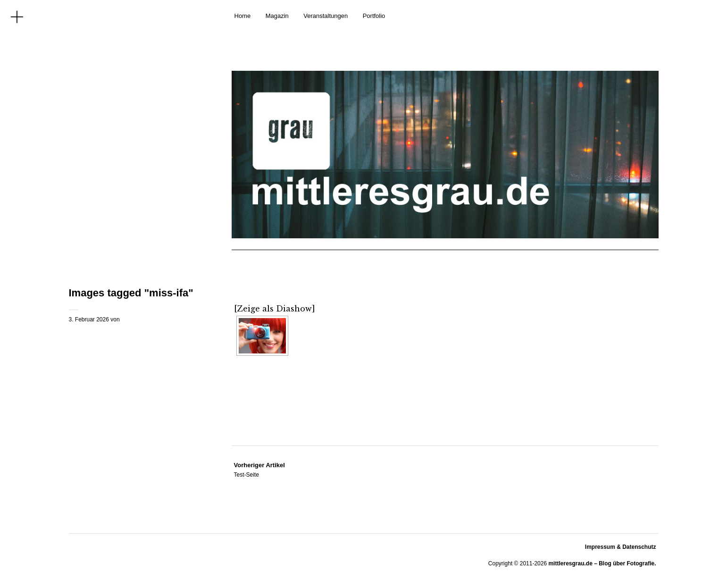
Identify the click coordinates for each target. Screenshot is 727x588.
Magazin (277, 16)
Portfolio (374, 16)
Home (243, 16)
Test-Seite (259, 470)
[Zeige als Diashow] (275, 309)
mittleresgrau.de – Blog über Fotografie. (602, 563)
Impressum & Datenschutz (621, 547)
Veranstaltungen (326, 16)
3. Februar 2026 (89, 319)
